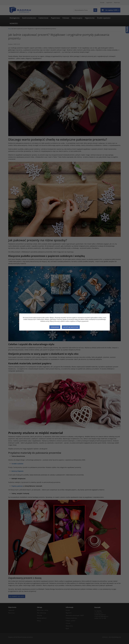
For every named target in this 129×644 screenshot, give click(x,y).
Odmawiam (55, 327)
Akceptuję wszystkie (71, 327)
